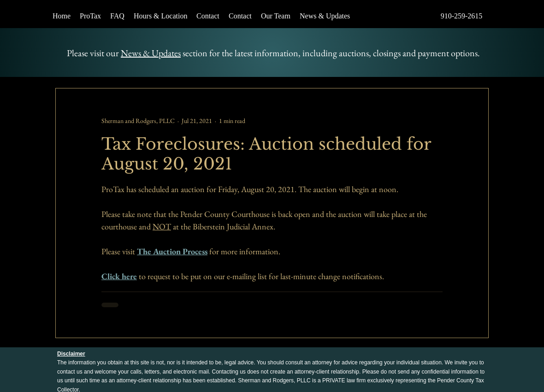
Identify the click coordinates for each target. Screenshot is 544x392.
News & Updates (151, 53)
